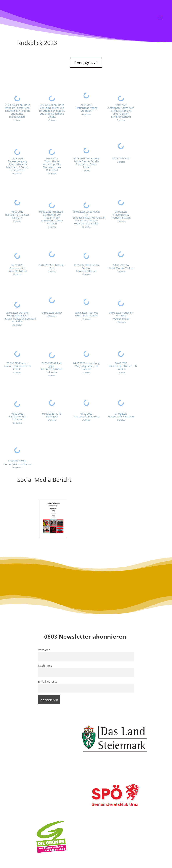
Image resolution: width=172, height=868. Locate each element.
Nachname (45, 666)
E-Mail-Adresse (48, 681)
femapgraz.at (86, 63)
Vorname (44, 650)
